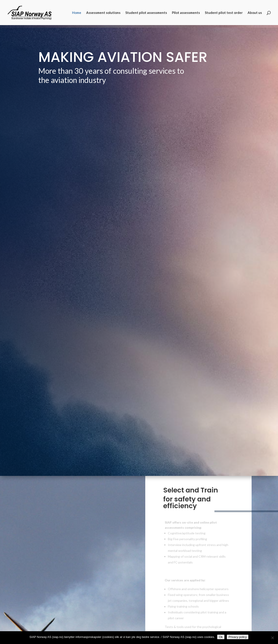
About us (255, 13)
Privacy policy (238, 637)
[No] (272, 638)
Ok (221, 637)
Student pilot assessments (146, 13)
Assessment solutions (103, 13)
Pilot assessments (186, 13)
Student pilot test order (224, 13)
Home (77, 13)
